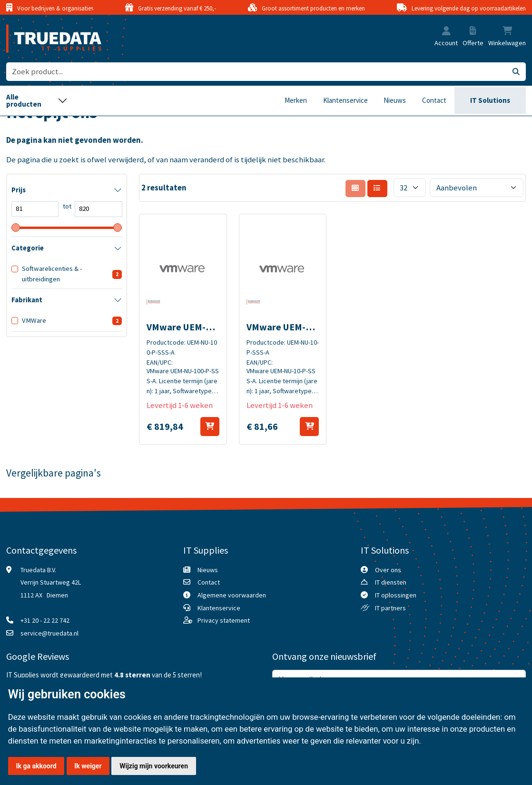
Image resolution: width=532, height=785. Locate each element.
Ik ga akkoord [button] (36, 766)
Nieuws (395, 100)
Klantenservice (345, 100)
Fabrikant (27, 300)
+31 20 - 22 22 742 (45, 620)
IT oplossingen (396, 595)
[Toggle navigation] (37, 101)
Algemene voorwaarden (232, 595)
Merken (296, 100)
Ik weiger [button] (88, 766)
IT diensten (391, 582)
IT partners (390, 608)
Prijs (19, 190)
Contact (434, 100)
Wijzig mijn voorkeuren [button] (154, 766)
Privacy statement (224, 620)
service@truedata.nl (49, 633)
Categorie (28, 248)
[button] (446, 32)
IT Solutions (490, 100)
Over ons (388, 570)
